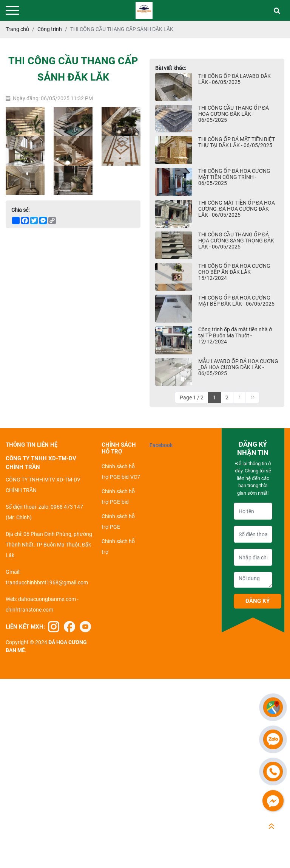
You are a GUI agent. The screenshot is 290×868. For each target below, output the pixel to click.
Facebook (161, 445)
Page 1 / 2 (192, 398)
